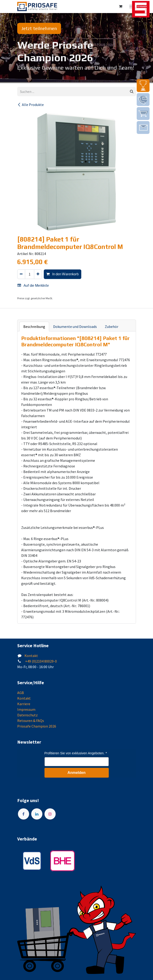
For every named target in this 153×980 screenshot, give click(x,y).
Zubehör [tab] (112, 327)
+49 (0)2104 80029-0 (41, 661)
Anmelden (76, 773)
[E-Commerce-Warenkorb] (121, 7)
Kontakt (31, 656)
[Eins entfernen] (21, 274)
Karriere (24, 704)
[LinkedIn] (37, 814)
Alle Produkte (31, 105)
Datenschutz (27, 715)
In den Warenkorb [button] (63, 274)
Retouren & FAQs (31, 721)
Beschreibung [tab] (34, 327)
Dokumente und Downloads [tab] (75, 327)
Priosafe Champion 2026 (37, 726)
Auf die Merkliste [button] (33, 285)
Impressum (26, 709)
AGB (21, 693)
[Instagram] (50, 814)
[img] (143, 86)
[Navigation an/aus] (131, 7)
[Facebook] (24, 814)
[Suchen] (132, 92)
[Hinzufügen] (38, 274)
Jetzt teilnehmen (39, 28)
